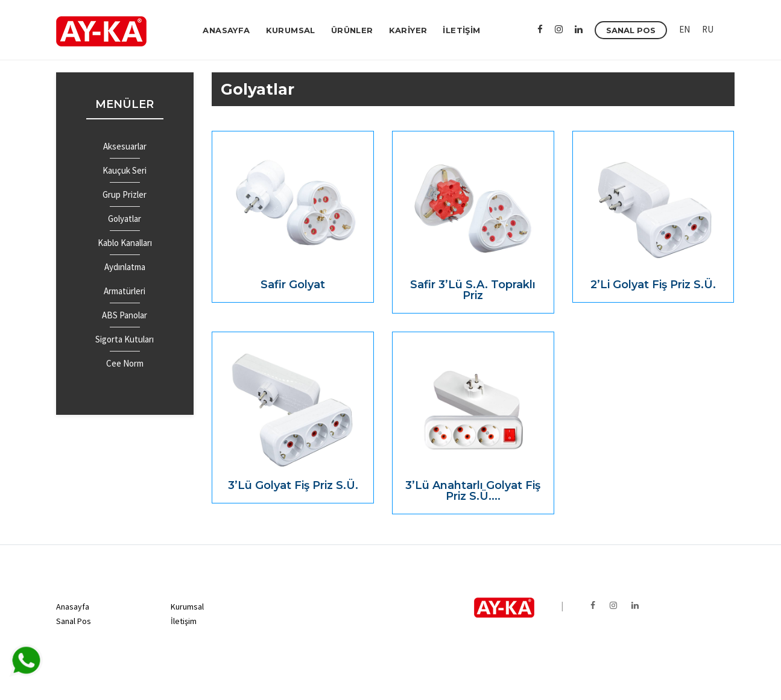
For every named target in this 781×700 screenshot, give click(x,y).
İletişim (184, 621)
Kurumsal (187, 607)
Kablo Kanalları (125, 243)
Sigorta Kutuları (125, 339)
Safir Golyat (293, 285)
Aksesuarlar (125, 146)
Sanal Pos (74, 621)
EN (685, 29)
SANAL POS (631, 30)
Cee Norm (125, 363)
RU (708, 29)
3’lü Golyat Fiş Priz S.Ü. (293, 485)
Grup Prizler (125, 194)
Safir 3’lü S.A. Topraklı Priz (473, 290)
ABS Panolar (125, 315)
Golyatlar (125, 219)
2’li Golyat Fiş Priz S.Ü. (653, 285)
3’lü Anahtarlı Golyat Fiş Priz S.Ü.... (473, 491)
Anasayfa (73, 607)
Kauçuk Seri (125, 170)
